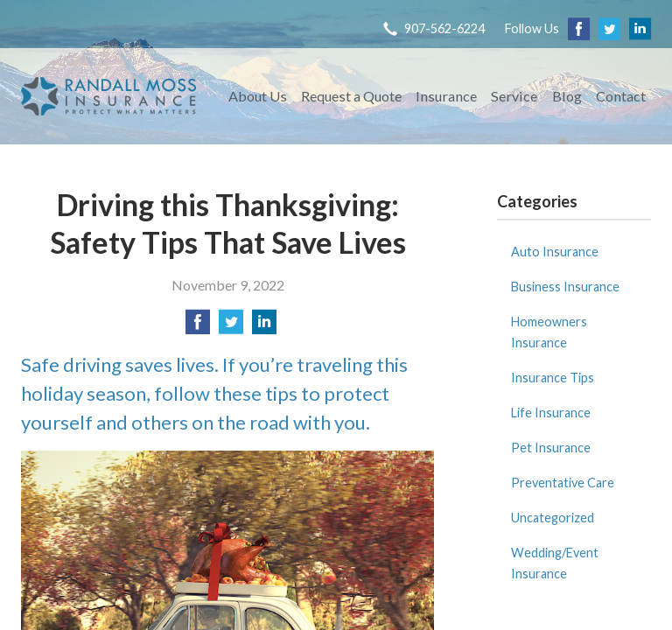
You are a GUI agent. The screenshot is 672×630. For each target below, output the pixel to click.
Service (514, 96)
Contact (621, 96)
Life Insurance (551, 413)
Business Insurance (565, 287)
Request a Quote (351, 96)
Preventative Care (563, 483)
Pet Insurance (551, 448)
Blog (567, 96)
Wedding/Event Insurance (555, 563)
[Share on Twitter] (231, 327)
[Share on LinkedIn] (264, 327)
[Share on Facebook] (198, 327)
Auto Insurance (555, 252)
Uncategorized (553, 518)
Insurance (446, 96)
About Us (258, 96)
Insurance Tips (553, 378)
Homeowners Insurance (549, 332)
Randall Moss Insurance (108, 96)
